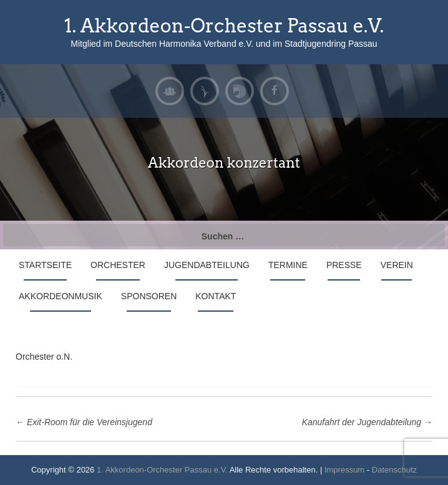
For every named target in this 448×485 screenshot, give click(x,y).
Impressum (344, 470)
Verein (397, 265)
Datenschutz (394, 470)
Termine (288, 265)
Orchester (118, 265)
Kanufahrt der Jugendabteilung (367, 422)
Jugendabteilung (207, 265)
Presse (344, 265)
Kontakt (216, 296)
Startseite (45, 265)
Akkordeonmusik (61, 296)
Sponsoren (149, 296)
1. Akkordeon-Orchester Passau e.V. (224, 26)
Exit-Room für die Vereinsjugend (84, 422)
